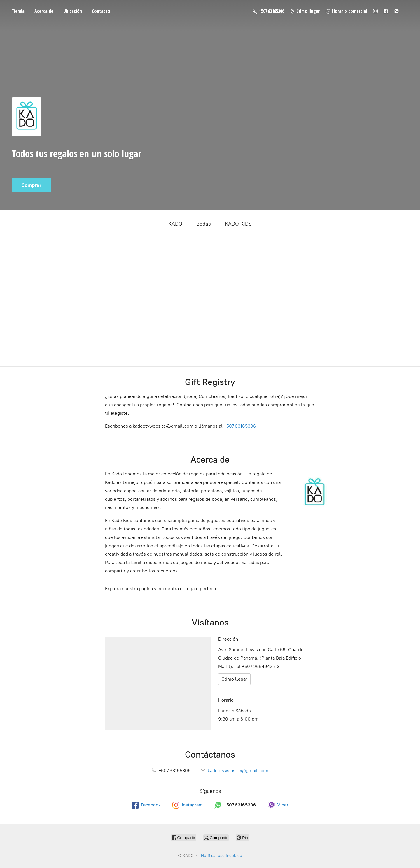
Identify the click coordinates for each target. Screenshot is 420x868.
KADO (175, 224)
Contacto (101, 11)
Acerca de (44, 11)
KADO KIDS (238, 224)
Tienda (18, 11)
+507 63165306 (240, 426)
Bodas (204, 224)
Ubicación (73, 11)
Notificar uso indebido (222, 856)
